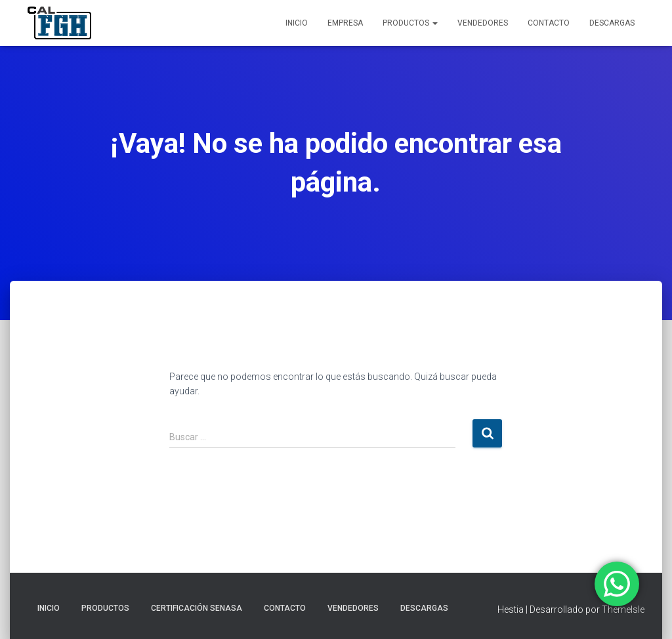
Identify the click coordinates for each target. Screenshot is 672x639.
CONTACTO (549, 23)
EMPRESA (345, 23)
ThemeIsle (623, 609)
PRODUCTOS (410, 23)
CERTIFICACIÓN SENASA (197, 608)
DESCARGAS (612, 23)
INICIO (297, 23)
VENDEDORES (483, 23)
